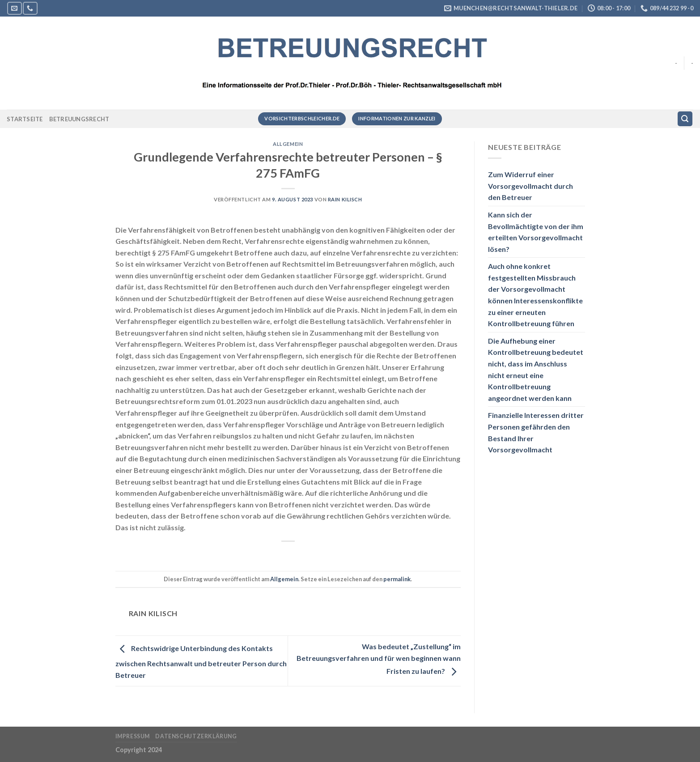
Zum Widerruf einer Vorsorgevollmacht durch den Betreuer (530, 186)
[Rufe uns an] (30, 8)
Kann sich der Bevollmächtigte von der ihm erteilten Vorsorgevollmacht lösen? (536, 232)
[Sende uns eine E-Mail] (14, 8)
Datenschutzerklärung (196, 736)
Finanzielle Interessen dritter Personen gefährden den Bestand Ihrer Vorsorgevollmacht (536, 432)
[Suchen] (685, 119)
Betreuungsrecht (79, 119)
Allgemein (288, 144)
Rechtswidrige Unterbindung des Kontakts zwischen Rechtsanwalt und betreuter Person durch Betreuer (201, 662)
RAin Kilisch (345, 199)
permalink (397, 579)
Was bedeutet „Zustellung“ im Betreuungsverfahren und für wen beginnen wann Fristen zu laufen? (379, 659)
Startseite (25, 119)
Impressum (133, 736)
